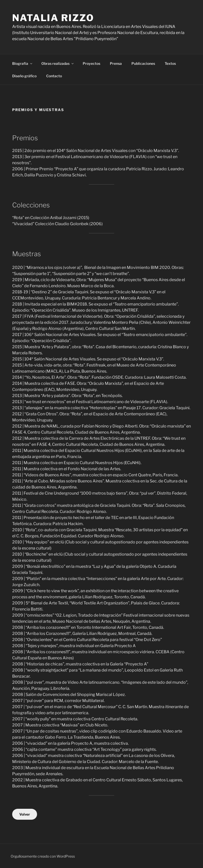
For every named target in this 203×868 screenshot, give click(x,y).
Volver (25, 814)
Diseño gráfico (24, 76)
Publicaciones (143, 63)
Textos (170, 63)
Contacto (54, 76)
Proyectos (91, 63)
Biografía (23, 63)
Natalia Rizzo (53, 18)
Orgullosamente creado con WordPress (43, 856)
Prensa (116, 63)
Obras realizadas (58, 63)
